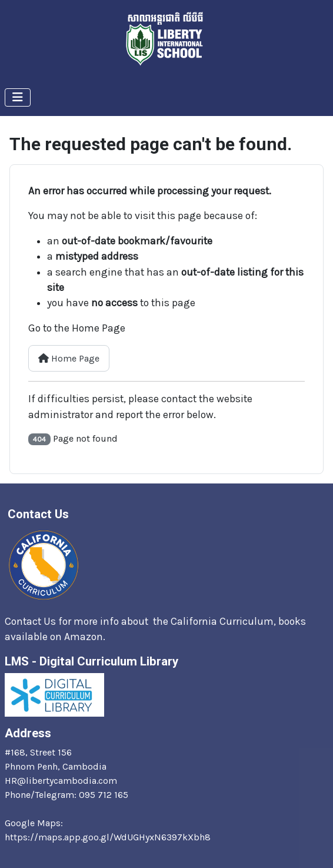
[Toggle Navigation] (18, 97)
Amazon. (86, 637)
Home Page (69, 358)
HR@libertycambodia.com (61, 781)
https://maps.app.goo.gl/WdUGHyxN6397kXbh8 (108, 837)
